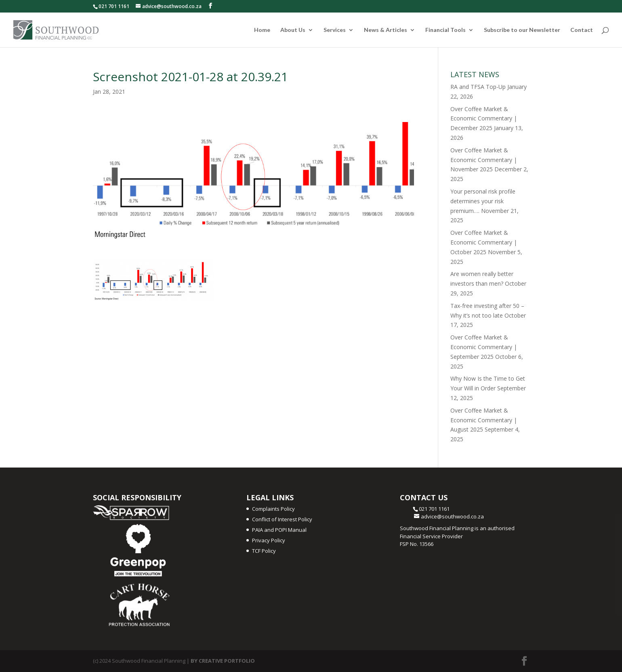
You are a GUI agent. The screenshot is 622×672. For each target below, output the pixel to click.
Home (262, 30)
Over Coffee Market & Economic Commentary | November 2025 (484, 160)
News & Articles (386, 30)
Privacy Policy (269, 540)
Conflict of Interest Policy (282, 519)
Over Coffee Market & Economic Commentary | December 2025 (484, 119)
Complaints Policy (273, 509)
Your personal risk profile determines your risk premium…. (483, 201)
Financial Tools (445, 30)
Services (335, 30)
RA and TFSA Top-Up (478, 87)
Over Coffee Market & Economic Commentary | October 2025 (484, 242)
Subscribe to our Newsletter (522, 30)
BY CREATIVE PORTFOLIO (223, 661)
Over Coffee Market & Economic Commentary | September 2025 (484, 347)
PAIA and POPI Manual (279, 530)
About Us (293, 30)
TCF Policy (264, 551)
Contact (582, 30)
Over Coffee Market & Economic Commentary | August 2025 (484, 420)
